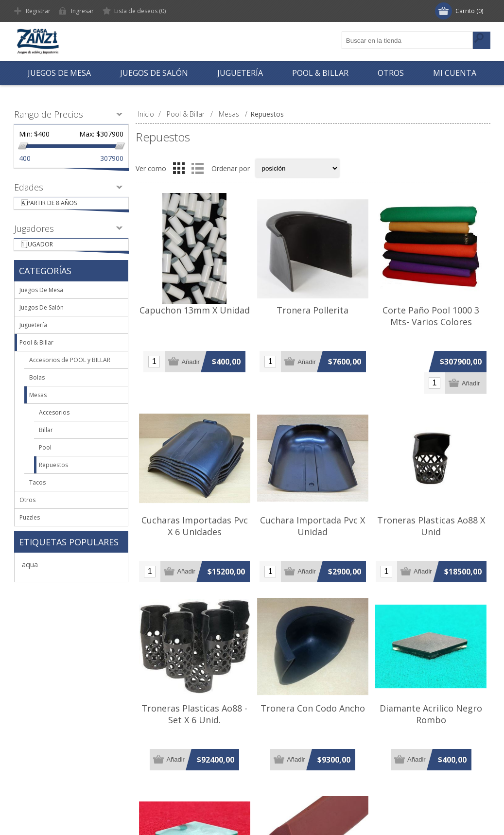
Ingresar (82, 11)
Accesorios (54, 425)
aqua (30, 577)
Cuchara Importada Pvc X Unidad (313, 526)
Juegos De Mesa (41, 303)
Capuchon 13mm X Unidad (195, 310)
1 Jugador (50, 253)
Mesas (38, 408)
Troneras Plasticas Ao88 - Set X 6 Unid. (194, 714)
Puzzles (30, 530)
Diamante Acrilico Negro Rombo (431, 714)
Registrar (38, 11)
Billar (46, 443)
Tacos (37, 495)
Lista (198, 168)
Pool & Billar (36, 355)
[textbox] (408, 40)
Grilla (179, 168)
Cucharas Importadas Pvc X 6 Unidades (195, 526)
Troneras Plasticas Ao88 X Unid (431, 526)
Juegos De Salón (42, 320)
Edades (29, 187)
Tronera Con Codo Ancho (313, 708)
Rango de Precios (49, 114)
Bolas (37, 390)
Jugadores (34, 235)
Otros (27, 513)
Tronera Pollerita (313, 310)
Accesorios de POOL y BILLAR (70, 373)
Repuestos (53, 478)
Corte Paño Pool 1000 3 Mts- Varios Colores (431, 316)
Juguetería (33, 338)
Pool (45, 460)
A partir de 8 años (62, 206)
